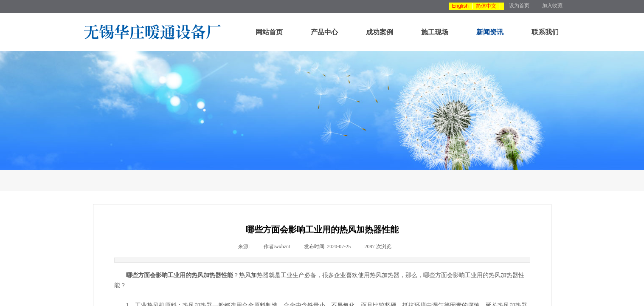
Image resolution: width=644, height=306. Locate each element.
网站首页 (269, 32)
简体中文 (486, 6)
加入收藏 (552, 6)
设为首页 (519, 6)
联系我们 (545, 32)
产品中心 (324, 32)
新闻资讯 (490, 32)
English (460, 6)
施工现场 (435, 32)
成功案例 (380, 32)
